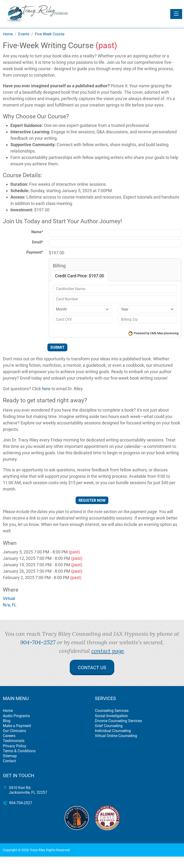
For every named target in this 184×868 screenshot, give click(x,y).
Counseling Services (112, 711)
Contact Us (92, 668)
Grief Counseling (109, 726)
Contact (9, 761)
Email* (38, 242)
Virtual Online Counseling (116, 736)
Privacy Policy (15, 746)
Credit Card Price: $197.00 (80, 276)
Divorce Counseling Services (118, 721)
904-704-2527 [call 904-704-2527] (38, 642)
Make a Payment (17, 726)
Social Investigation (111, 716)
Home (8, 711)
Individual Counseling (113, 731)
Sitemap (10, 756)
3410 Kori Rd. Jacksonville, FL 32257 (28, 790)
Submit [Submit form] (57, 347)
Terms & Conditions (19, 751)
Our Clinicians (14, 731)
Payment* (35, 252)
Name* (37, 232)
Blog (7, 721)
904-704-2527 (21, 803)
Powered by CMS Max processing (153, 333)
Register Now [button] (92, 500)
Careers (9, 736)
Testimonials (14, 741)
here (46, 389)
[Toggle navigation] (176, 14)
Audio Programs (16, 716)
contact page (108, 651)
